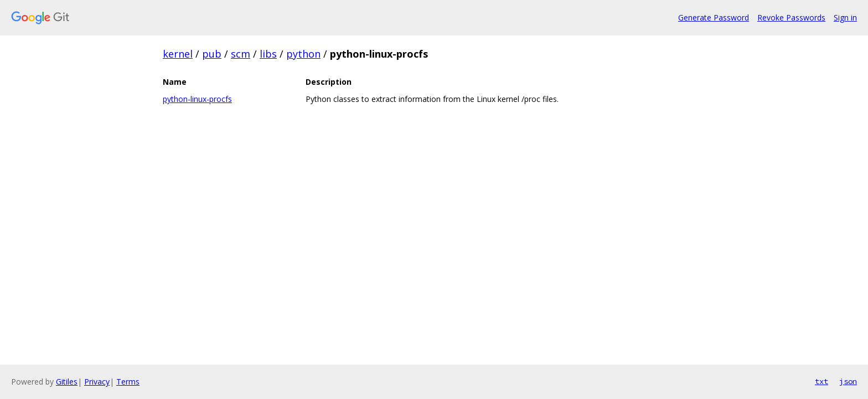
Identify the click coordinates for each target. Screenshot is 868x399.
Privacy (97, 382)
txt (821, 381)
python (303, 54)
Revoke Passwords (791, 17)
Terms (128, 382)
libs (268, 54)
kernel (178, 54)
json (848, 381)
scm (241, 54)
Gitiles (67, 382)
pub (212, 54)
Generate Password (714, 17)
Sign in (845, 17)
